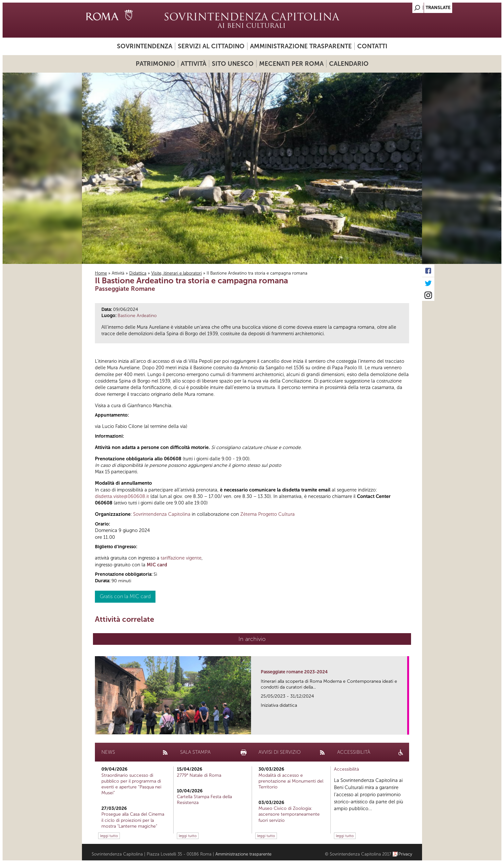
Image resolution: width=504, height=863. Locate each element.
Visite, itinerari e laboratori (177, 273)
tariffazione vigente (181, 558)
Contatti (372, 46)
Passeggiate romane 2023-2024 (294, 672)
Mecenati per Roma (291, 64)
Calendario (349, 64)
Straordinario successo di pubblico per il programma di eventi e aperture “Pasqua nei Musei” (131, 784)
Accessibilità (346, 769)
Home (101, 273)
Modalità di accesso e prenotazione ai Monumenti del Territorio (291, 781)
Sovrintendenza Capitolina (162, 514)
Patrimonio (155, 64)
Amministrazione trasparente (301, 46)
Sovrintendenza (145, 46)
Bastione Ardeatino (137, 316)
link (404, 728)
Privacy (405, 854)
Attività (194, 64)
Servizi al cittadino (211, 46)
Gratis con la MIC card (125, 596)
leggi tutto (109, 836)
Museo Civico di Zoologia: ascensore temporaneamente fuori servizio (289, 814)
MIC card (157, 565)
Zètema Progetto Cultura (268, 514)
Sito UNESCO (233, 64)
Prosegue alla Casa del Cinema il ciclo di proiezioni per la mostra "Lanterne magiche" (133, 820)
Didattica (138, 273)
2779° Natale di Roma (199, 775)
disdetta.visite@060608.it (122, 496)
